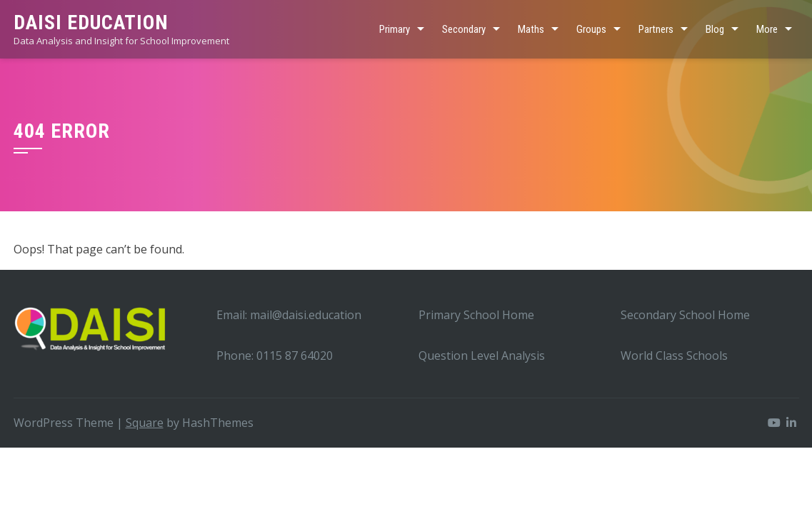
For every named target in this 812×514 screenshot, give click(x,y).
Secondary (464, 29)
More (767, 29)
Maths (531, 29)
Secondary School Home (685, 315)
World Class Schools (674, 356)
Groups (591, 29)
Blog (715, 29)
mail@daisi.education (306, 315)
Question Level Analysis (482, 356)
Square (145, 423)
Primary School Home (476, 315)
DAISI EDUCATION (91, 22)
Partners (656, 29)
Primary (395, 29)
